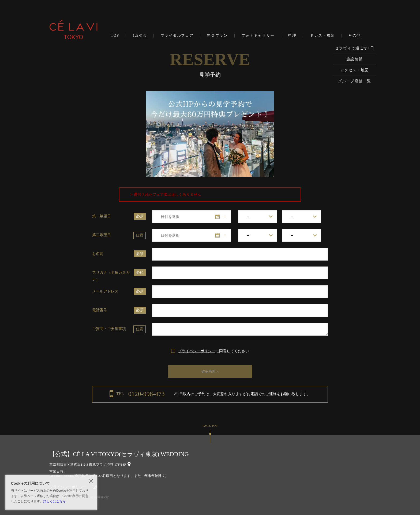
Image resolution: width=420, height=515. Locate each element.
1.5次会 (140, 36)
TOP (115, 36)
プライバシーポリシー (197, 351)
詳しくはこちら (54, 501)
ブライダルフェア (177, 36)
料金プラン (217, 36)
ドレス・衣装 (322, 36)
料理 (292, 36)
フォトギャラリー (258, 36)
